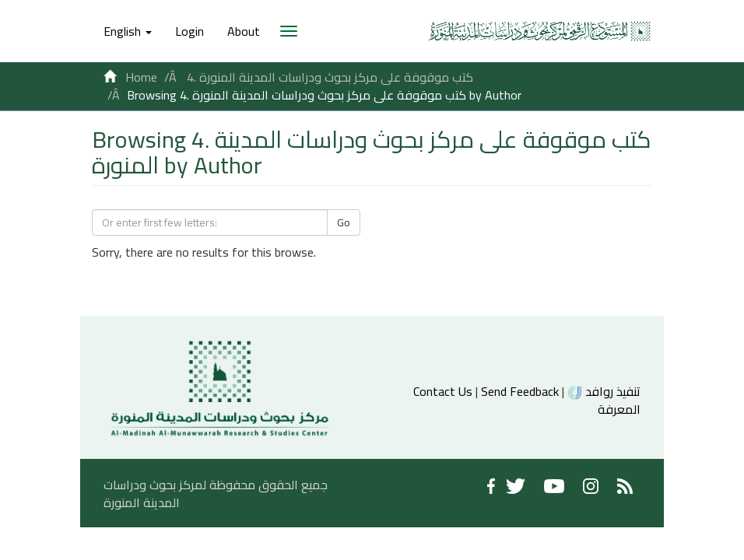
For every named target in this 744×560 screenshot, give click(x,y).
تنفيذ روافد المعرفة (604, 400)
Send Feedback (520, 391)
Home (141, 77)
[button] (128, 31)
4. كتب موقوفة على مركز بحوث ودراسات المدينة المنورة (330, 77)
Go (344, 222)
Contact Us (443, 391)
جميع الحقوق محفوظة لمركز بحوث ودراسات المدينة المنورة (216, 493)
